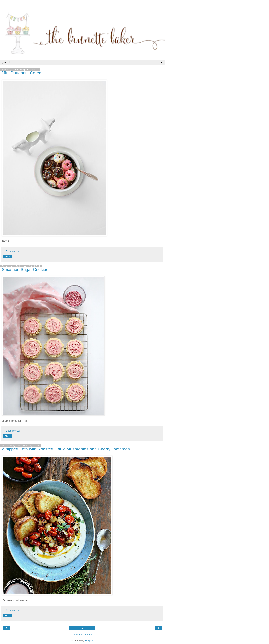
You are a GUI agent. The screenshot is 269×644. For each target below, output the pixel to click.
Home (82, 628)
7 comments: (13, 610)
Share (8, 257)
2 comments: (13, 431)
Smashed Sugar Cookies (25, 270)
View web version (82, 635)
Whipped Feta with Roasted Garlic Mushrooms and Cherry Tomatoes (66, 449)
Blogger (89, 641)
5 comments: (13, 251)
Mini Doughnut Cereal (22, 73)
